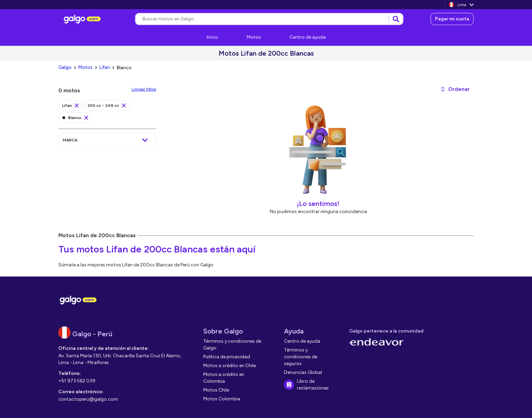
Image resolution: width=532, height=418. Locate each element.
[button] (455, 89)
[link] (83, 19)
